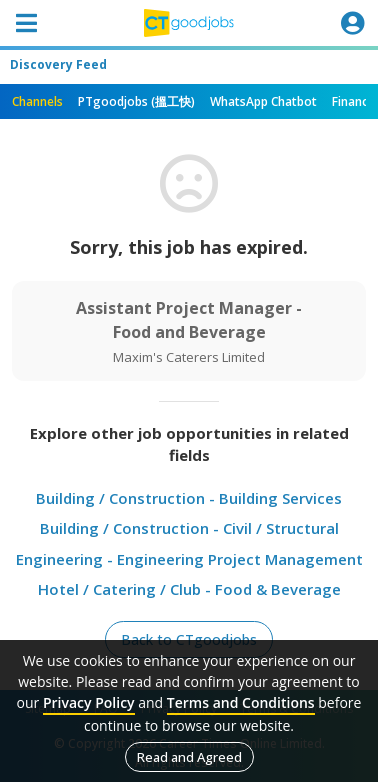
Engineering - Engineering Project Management (189, 559)
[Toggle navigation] (26, 23)
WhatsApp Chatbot (263, 101)
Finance (353, 101)
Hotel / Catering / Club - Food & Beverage (189, 589)
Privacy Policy (89, 702)
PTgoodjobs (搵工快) (136, 101)
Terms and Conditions (241, 702)
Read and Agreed (189, 757)
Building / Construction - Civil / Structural (189, 528)
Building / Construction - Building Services (189, 498)
